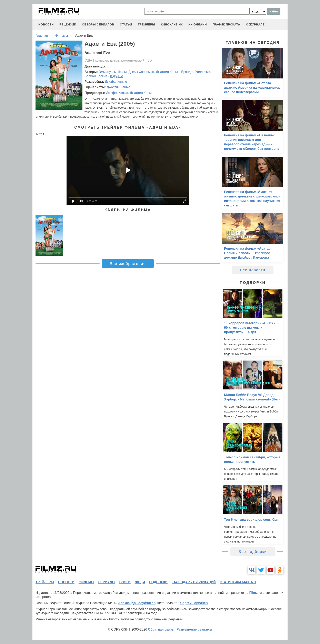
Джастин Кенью (168, 72)
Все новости (253, 270)
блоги (125, 582)
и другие (117, 76)
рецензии (68, 24)
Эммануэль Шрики (113, 72)
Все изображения (128, 264)
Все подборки (253, 552)
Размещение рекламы (194, 629)
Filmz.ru (255, 593)
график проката (226, 24)
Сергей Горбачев (194, 603)
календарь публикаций (194, 582)
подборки (158, 582)
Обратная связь (161, 629)
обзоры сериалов (98, 24)
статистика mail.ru (238, 582)
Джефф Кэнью (116, 82)
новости (46, 24)
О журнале (255, 24)
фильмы (86, 582)
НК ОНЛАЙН (198, 24)
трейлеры (146, 24)
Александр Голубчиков (137, 603)
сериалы (107, 582)
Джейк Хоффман (141, 72)
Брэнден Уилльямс (196, 72)
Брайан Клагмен (97, 76)
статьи (126, 24)
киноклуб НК (172, 24)
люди (140, 582)
